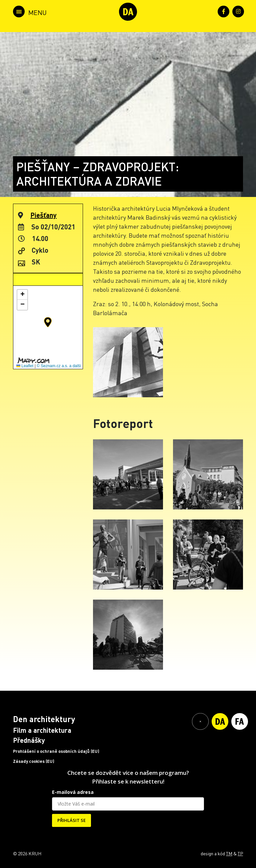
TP (240, 853)
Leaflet (25, 366)
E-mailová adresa (73, 792)
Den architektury (44, 719)
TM (229, 853)
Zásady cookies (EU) (34, 761)
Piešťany (43, 215)
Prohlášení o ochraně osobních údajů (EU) (56, 751)
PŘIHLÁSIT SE (71, 820)
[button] (48, 322)
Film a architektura (42, 730)
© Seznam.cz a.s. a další (59, 366)
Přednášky (29, 740)
